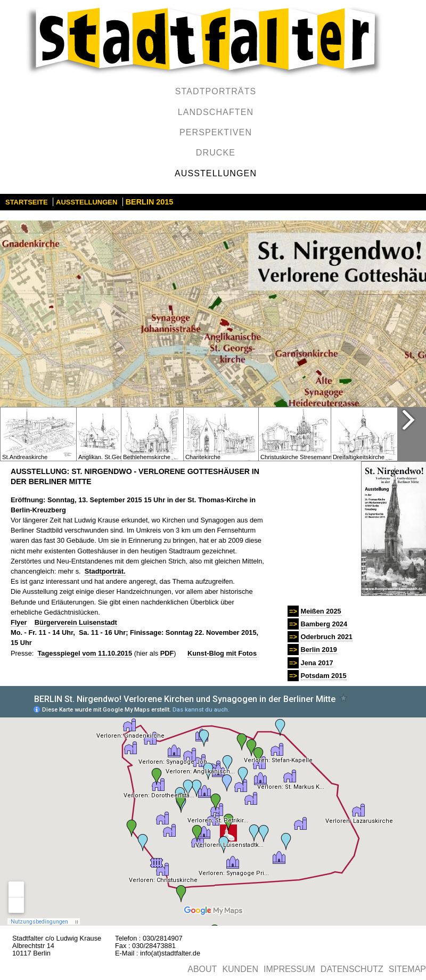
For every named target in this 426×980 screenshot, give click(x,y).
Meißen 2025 (321, 611)
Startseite (27, 202)
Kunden (240, 969)
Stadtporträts (216, 91)
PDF (167, 653)
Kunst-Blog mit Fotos (222, 653)
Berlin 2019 (319, 650)
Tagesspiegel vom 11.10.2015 (85, 653)
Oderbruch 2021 (327, 637)
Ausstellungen (216, 173)
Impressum (289, 969)
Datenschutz (352, 969)
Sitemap (407, 969)
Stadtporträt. (105, 571)
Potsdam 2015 (324, 676)
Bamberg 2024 (324, 624)
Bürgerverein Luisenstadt (76, 622)
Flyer (19, 622)
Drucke (216, 153)
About (202, 969)
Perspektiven (216, 132)
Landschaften (216, 112)
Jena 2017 (317, 663)
